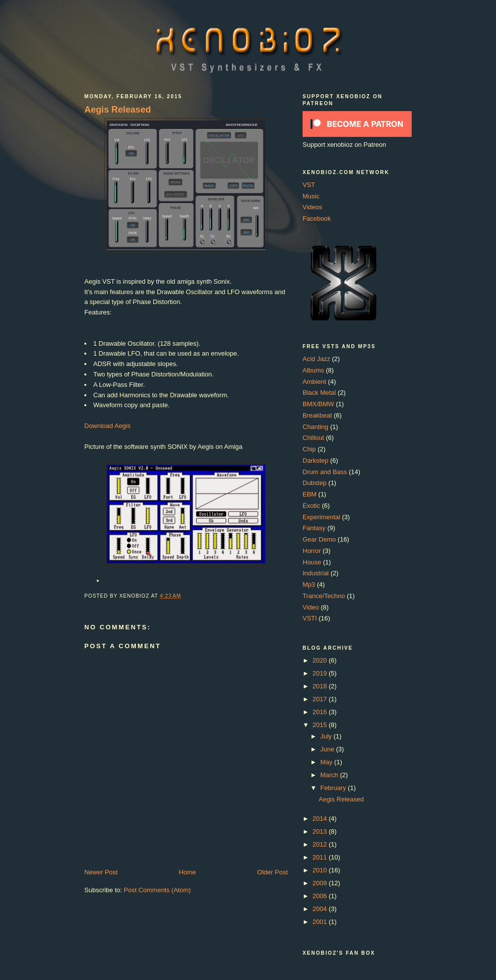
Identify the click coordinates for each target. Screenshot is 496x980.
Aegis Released (118, 110)
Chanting (315, 427)
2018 (321, 686)
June (328, 749)
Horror (312, 551)
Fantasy (314, 528)
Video (311, 607)
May (327, 762)
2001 (321, 922)
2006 (321, 896)
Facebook (317, 218)
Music (311, 196)
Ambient (314, 382)
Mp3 (309, 584)
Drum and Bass (325, 472)
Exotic (311, 506)
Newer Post (101, 872)
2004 (321, 909)
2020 (321, 660)
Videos (312, 207)
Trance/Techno (324, 596)
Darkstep (315, 460)
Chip (309, 449)
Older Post (273, 872)
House (312, 562)
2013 (321, 831)
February (334, 788)
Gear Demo (319, 539)
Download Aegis (107, 426)
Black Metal (319, 393)
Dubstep (314, 483)
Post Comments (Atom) (157, 890)
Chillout (313, 438)
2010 (321, 870)
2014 (321, 819)
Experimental (321, 517)
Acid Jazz (316, 359)
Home (188, 872)
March (330, 775)
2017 (321, 699)
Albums (313, 370)
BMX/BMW (318, 404)
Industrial (316, 573)
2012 (321, 844)
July (327, 736)
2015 (321, 725)
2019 (321, 673)
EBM (310, 494)
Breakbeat (317, 415)
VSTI (310, 618)
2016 (321, 712)
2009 (321, 883)
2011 (321, 857)
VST (309, 185)
